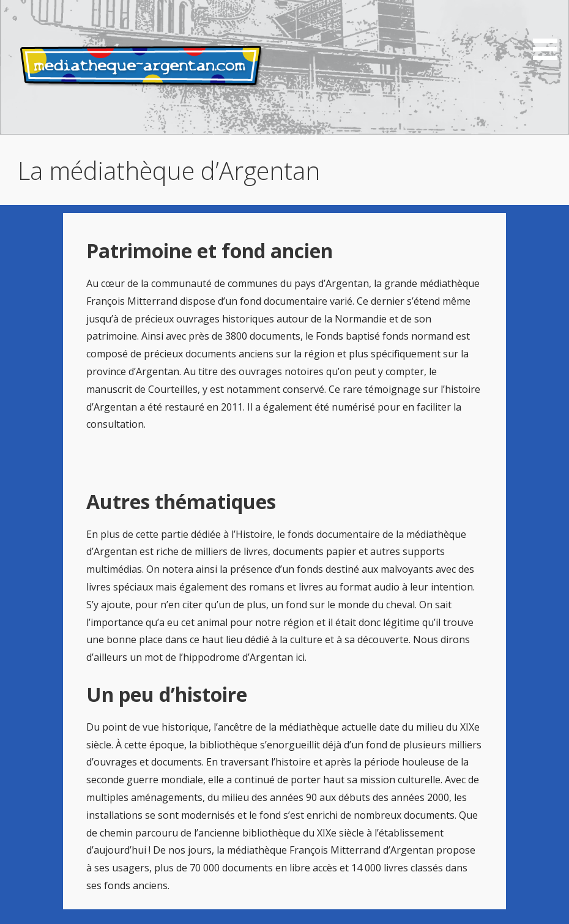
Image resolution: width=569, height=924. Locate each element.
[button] (549, 32)
